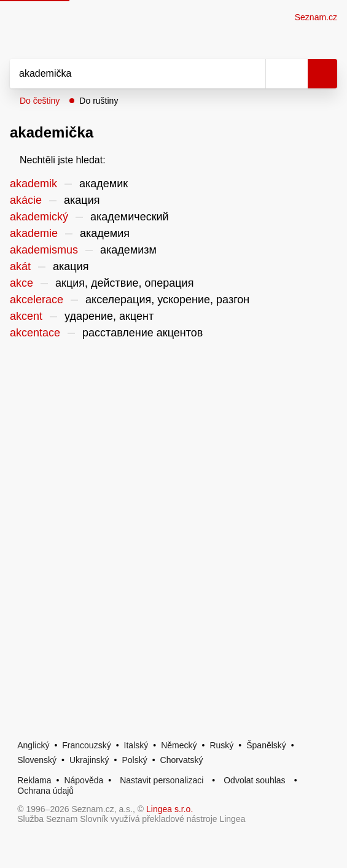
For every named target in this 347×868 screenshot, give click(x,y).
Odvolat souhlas (254, 780)
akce (21, 283)
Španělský (266, 745)
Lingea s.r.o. (170, 809)
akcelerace (37, 300)
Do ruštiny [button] (99, 101)
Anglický (33, 745)
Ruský (221, 745)
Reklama (34, 780)
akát (20, 266)
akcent (26, 316)
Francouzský (86, 745)
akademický (39, 217)
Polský (134, 760)
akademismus (44, 250)
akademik (33, 184)
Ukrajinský (89, 760)
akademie (34, 233)
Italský (136, 745)
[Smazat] (252, 74)
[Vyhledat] (124, 74)
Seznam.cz (316, 17)
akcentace (35, 333)
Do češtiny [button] (40, 101)
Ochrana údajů (45, 791)
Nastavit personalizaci (162, 780)
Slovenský (37, 760)
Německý (179, 745)
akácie (26, 200)
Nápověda (84, 780)
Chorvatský (182, 760)
